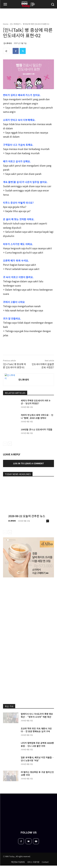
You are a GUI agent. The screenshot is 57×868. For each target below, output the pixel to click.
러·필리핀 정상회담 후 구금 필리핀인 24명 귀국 (37, 773)
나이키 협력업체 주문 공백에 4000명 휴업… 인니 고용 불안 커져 (37, 744)
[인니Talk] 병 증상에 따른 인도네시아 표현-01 (15, 366)
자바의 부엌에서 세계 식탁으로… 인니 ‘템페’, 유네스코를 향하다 (37, 416)
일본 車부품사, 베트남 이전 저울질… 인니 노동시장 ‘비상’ (37, 759)
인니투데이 (8, 43)
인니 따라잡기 (15, 24)
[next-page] (10, 444)
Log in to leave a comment (29, 463)
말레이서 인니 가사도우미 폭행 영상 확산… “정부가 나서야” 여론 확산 (37, 715)
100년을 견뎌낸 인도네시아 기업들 (37, 429)
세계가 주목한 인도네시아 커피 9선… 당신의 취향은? (35, 402)
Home (6, 24)
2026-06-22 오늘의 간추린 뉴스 (27, 516)
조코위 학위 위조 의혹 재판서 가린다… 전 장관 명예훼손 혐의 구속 (36, 730)
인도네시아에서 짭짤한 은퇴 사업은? (43, 366)
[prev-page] (5, 444)
